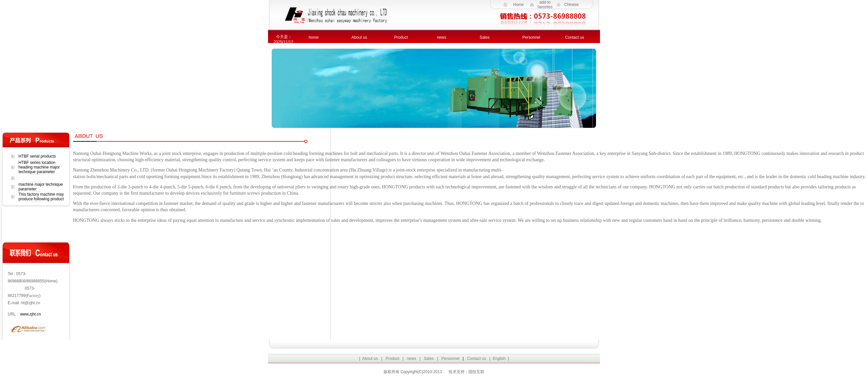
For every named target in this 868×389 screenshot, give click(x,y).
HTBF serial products (37, 156)
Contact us (575, 37)
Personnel (531, 37)
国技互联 (476, 372)
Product (401, 37)
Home (518, 5)
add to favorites (545, 5)
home (314, 37)
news (442, 37)
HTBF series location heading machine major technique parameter (39, 167)
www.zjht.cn (30, 314)
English (499, 359)
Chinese (571, 5)
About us (359, 37)
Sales (485, 37)
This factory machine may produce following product (41, 197)
